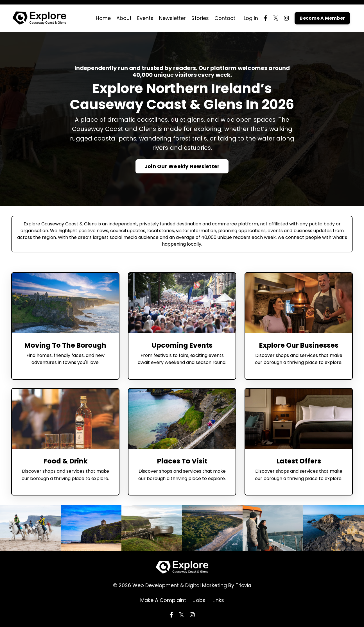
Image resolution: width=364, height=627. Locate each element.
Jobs (199, 600)
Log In (251, 18)
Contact (225, 18)
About (124, 18)
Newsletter (172, 18)
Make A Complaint (163, 600)
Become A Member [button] (322, 18)
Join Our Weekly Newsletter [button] (182, 167)
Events (145, 18)
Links (218, 600)
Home (103, 18)
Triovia (243, 585)
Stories (200, 18)
